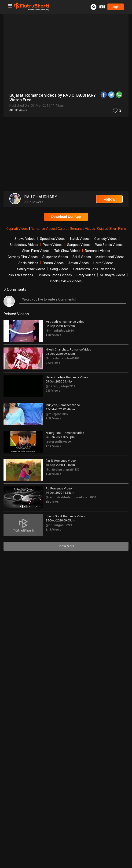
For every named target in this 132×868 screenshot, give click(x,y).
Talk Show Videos (67, 251)
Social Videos (28, 263)
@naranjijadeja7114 (60, 386)
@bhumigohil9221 (59, 525)
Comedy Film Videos (23, 257)
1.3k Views (53, 335)
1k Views (52, 502)
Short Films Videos (36, 251)
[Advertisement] (66, 155)
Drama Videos (53, 263)
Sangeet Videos (79, 245)
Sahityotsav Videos (31, 269)
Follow (109, 199)
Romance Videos (44, 229)
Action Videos (79, 263)
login (116, 7)
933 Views (53, 391)
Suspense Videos (55, 257)
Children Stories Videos (55, 275)
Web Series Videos (109, 245)
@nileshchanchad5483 (62, 358)
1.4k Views (53, 474)
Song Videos (59, 269)
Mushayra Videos (113, 275)
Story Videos (86, 275)
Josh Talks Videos (20, 275)
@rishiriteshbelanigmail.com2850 (71, 497)
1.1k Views (53, 446)
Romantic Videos (97, 251)
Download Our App (66, 217)
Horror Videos (103, 263)
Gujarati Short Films (112, 229)
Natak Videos (80, 239)
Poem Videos (53, 245)
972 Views (53, 363)
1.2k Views (53, 418)
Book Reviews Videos (66, 281)
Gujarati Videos (18, 229)
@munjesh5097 (57, 414)
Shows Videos (25, 239)
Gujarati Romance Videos (77, 229)
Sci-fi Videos (82, 257)
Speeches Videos (53, 239)
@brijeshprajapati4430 (62, 469)
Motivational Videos (110, 257)
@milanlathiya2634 (60, 331)
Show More (66, 546)
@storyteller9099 (58, 442)
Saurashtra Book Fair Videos (94, 269)
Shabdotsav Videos (24, 245)
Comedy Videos (106, 239)
